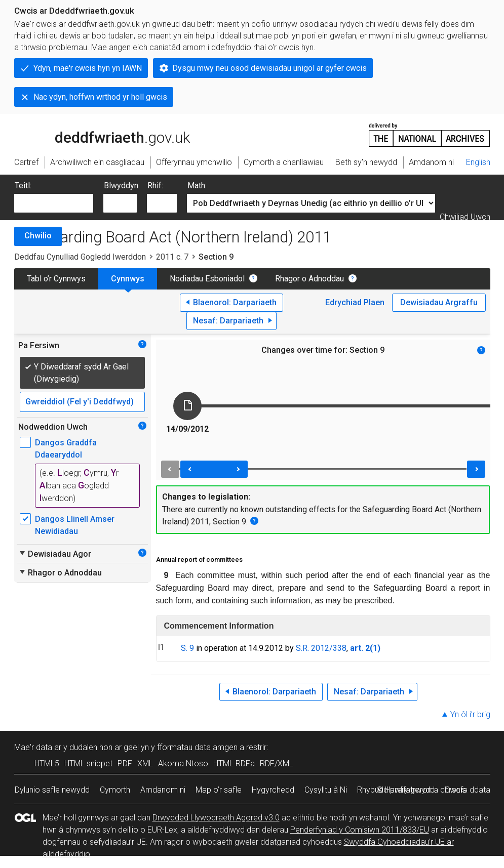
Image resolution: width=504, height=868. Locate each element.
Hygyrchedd (273, 790)
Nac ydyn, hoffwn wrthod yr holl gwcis (100, 97)
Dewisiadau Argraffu (439, 302)
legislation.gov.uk (94, 134)
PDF (125, 763)
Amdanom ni (163, 790)
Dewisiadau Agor (55, 554)
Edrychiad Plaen (355, 302)
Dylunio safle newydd (52, 790)
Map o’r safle (219, 790)
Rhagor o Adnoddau (309, 279)
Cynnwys (128, 279)
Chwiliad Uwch (465, 217)
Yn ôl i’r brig (470, 714)
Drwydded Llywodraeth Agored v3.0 (216, 818)
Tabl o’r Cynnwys (56, 279)
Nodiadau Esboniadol (207, 279)
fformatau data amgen (197, 747)
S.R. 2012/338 (321, 648)
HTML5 (47, 763)
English (478, 162)
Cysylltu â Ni (326, 790)
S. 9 (187, 648)
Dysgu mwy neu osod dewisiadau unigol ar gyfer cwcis (269, 68)
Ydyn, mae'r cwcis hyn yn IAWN (88, 68)
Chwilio (38, 236)
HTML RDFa (234, 763)
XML (145, 763)
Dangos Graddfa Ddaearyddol (66, 449)
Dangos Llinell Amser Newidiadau (75, 525)
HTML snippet (88, 763)
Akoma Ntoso (183, 763)
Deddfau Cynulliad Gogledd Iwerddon (80, 257)
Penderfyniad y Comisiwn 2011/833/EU (360, 830)
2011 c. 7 (172, 257)
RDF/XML (277, 763)
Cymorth (115, 790)
